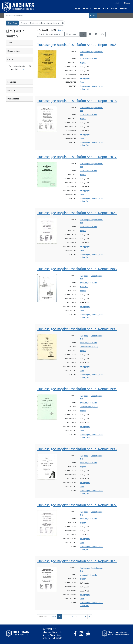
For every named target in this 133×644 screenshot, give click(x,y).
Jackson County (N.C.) (89, 347)
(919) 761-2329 (50, 629)
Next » (60, 30)
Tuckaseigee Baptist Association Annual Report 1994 (77, 389)
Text (82, 82)
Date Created (13, 99)
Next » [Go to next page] (53, 617)
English (117, 3)
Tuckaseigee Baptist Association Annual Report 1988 (77, 269)
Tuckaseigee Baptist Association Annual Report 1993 (77, 329)
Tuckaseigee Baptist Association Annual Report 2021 (77, 561)
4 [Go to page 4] (72, 617)
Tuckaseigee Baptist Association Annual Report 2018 (77, 101)
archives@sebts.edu (88, 58)
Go (93, 15)
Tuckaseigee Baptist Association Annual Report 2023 (77, 213)
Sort (50, 34)
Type (10, 43)
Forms (114, 9)
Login (127, 3)
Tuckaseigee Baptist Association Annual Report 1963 (77, 45)
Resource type (14, 51)
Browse (87, 9)
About (97, 9)
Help (106, 9)
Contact (125, 9)
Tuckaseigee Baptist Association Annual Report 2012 (77, 157)
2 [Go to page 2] (64, 617)
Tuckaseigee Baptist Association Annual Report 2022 (77, 505)
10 (71, 34)
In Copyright (85, 78)
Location (11, 90)
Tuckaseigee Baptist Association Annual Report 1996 (77, 449)
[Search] (46, 15)
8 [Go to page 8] (90, 617)
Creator (11, 59)
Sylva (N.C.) (85, 287)
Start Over (12, 23)
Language (12, 82)
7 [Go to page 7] (85, 617)
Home (77, 9)
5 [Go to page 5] (76, 617)
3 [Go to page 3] (68, 617)
